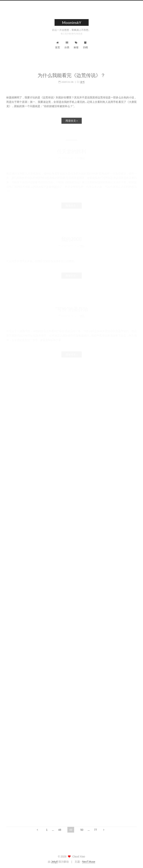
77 (96, 830)
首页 (58, 45)
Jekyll (54, 862)
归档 (85, 45)
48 (60, 830)
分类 (67, 45)
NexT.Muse (89, 862)
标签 (76, 45)
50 (82, 830)
